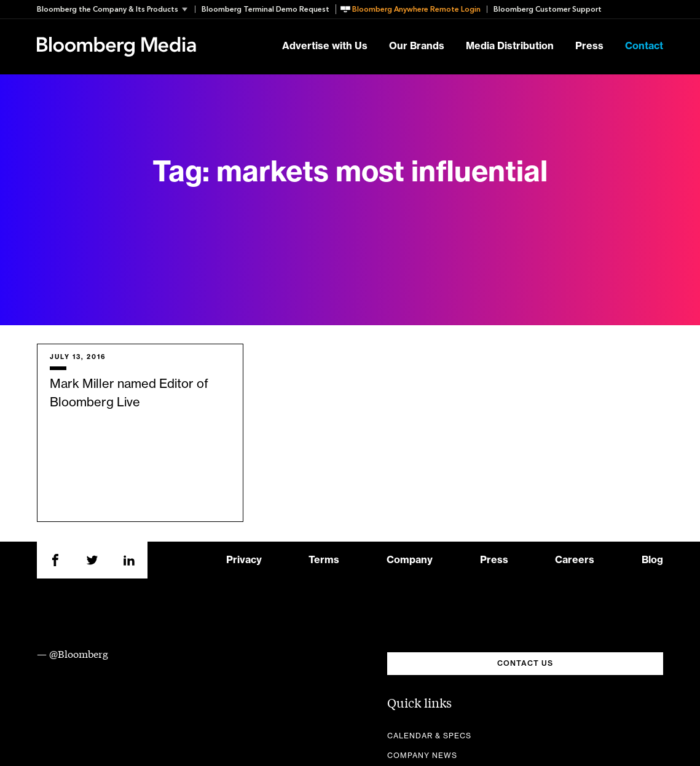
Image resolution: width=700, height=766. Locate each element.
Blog (652, 560)
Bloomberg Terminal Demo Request (265, 9)
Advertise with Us (325, 47)
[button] (116, 9)
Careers (575, 560)
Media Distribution (510, 47)
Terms (324, 560)
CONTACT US (525, 663)
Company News (422, 756)
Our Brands (417, 47)
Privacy (244, 560)
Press (589, 47)
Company (410, 560)
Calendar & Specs (429, 736)
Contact (644, 47)
